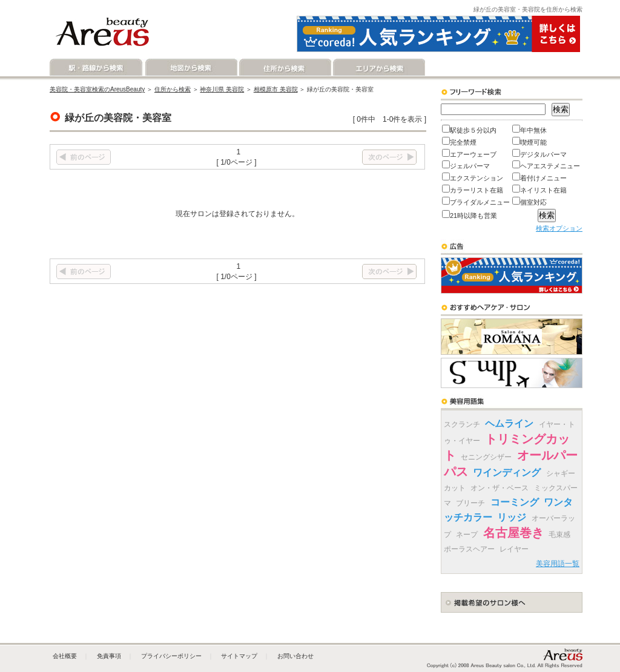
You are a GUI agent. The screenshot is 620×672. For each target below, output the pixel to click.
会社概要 (65, 656)
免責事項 (109, 656)
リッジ (512, 517)
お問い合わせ (295, 656)
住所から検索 (284, 68)
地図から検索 (190, 68)
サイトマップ (239, 656)
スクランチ (462, 424)
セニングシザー (486, 457)
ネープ (467, 535)
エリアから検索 (378, 68)
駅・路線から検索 (97, 68)
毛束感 (559, 535)
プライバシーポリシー (171, 656)
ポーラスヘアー (469, 549)
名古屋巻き (513, 533)
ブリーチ (470, 503)
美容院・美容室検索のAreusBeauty (97, 89)
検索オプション (559, 228)
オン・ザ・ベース (500, 488)
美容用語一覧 (558, 564)
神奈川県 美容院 (222, 89)
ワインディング (507, 473)
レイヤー (514, 549)
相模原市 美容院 (276, 89)
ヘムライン (509, 423)
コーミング (515, 502)
